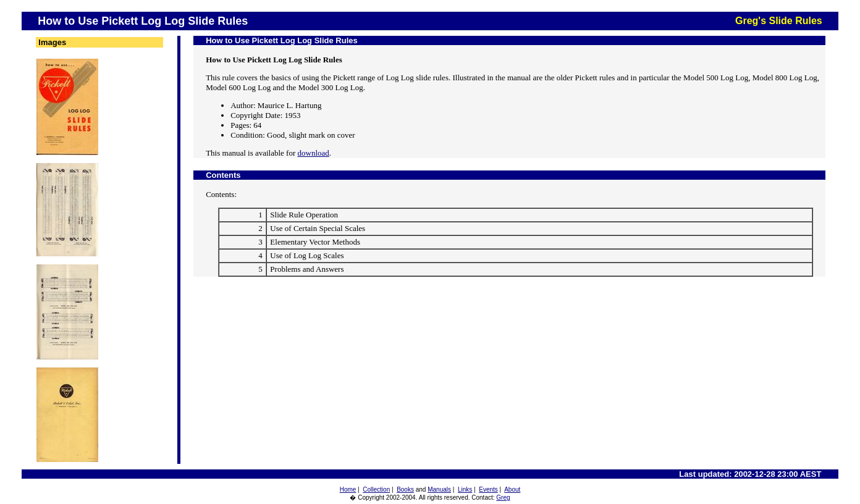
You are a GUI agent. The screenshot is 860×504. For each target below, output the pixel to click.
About (512, 489)
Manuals (439, 489)
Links (465, 489)
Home (348, 489)
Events (488, 489)
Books (405, 489)
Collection (376, 489)
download (314, 153)
